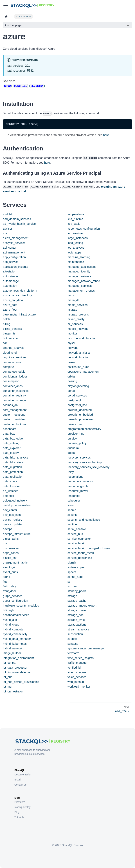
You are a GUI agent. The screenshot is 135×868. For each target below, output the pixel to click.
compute (8, 367)
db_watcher (10, 491)
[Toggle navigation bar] (6, 5)
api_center (10, 248)
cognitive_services (15, 357)
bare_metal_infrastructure (19, 314)
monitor (72, 333)
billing (7, 324)
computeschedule (14, 372)
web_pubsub (76, 682)
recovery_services (79, 458)
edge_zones (11, 553)
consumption (11, 381)
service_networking (80, 558)
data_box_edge (13, 439)
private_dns (75, 424)
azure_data (10, 305)
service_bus (75, 534)
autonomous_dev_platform (20, 291)
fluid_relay (9, 586)
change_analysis (14, 348)
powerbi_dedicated (80, 410)
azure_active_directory (17, 295)
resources (74, 496)
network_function (78, 357)
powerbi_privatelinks (81, 419)
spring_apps (75, 577)
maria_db (74, 300)
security (72, 515)
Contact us (20, 785)
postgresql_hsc (77, 405)
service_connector (79, 539)
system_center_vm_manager (86, 648)
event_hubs (10, 572)
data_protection (13, 472)
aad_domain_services (17, 219)
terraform (73, 653)
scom (71, 505)
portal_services (77, 395)
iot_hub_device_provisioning (21, 682)
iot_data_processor (15, 668)
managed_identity (79, 271)
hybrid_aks (10, 620)
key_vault (74, 224)
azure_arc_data (13, 300)
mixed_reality (76, 319)
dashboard (10, 429)
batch (6, 319)
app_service (11, 262)
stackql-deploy (22, 807)
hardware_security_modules (21, 606)
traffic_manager (77, 663)
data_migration (12, 467)
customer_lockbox (14, 424)
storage (72, 596)
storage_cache (77, 601)
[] (7, 86)
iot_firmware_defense (17, 672)
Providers (20, 802)
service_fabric (76, 543)
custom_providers (14, 419)
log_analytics (76, 248)
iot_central (10, 663)
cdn (5, 343)
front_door (9, 591)
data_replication (13, 477)
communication (13, 362)
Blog (17, 812)
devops (8, 529)
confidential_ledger (15, 377)
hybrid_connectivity (15, 634)
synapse (73, 644)
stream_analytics (78, 629)
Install (18, 780)
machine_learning (79, 257)
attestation (10, 271)
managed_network (79, 276)
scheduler (74, 501)
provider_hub (76, 434)
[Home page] (6, 17)
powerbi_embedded (80, 415)
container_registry (14, 395)
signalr (72, 563)
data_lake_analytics (16, 458)
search (72, 510)
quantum (73, 448)
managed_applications (82, 267)
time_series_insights (81, 658)
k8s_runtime (75, 219)
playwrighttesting (78, 386)
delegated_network (15, 501)
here (106, 135)
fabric (6, 577)
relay (71, 472)
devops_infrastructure (17, 534)
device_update (12, 524)
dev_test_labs (12, 515)
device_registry (13, 520)
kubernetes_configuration (84, 229)
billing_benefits (12, 329)
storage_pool (76, 615)
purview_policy (77, 443)
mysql (71, 343)
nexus (71, 362)
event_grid (10, 567)
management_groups (81, 291)
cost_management (15, 410)
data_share (10, 481)
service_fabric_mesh (81, 553)
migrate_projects (78, 314)
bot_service (10, 338)
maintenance (76, 262)
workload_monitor (79, 687)
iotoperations (76, 214)
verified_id (74, 668)
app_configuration (14, 257)
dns (5, 543)
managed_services (80, 286)
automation (10, 286)
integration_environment (18, 658)
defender (9, 496)
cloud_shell (10, 353)
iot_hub (8, 677)
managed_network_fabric (84, 281)
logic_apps (74, 252)
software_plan (76, 567)
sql (69, 582)
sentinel (72, 524)
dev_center (10, 510)
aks (5, 233)
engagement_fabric (15, 563)
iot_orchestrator (13, 691)
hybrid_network (13, 648)
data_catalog (11, 443)
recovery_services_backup (85, 462)
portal (71, 391)
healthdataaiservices (16, 615)
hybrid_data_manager (17, 639)
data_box (9, 434)
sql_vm (72, 586)
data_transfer (11, 486)
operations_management (83, 372)
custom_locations (14, 415)
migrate (72, 310)
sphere (72, 572)
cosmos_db (10, 405)
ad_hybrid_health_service (19, 224)
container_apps (13, 386)
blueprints (9, 333)
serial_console (77, 529)
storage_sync (76, 620)
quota (71, 453)
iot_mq (7, 687)
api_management (14, 252)
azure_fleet (10, 310)
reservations (75, 477)
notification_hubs (78, 367)
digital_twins (11, 539)
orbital (71, 377)
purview (72, 439)
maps (71, 295)
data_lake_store (13, 462)
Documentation (23, 775)
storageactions (77, 625)
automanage (11, 281)
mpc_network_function (82, 338)
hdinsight (9, 610)
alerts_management (16, 238)
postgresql (74, 400)
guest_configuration (15, 601)
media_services (77, 305)
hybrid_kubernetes (15, 644)
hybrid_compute (13, 629)
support (72, 639)
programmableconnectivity (84, 429)
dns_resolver (11, 548)
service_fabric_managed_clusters (89, 548)
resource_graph (78, 486)
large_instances (78, 238)
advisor (8, 229)
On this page (13, 25)
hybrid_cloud (11, 625)
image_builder (12, 653)
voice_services (77, 677)
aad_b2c (8, 214)
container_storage (14, 400)
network (73, 348)
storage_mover (77, 610)
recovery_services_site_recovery (88, 467)
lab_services (76, 233)
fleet (6, 582)
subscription (75, 634)
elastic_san (10, 558)
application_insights (15, 267)
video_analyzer (77, 672)
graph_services (13, 596)
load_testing (75, 243)
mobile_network (78, 329)
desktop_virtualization (17, 505)
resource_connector (80, 481)
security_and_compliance (84, 520)
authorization (11, 276)
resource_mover (78, 491)
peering (72, 381)
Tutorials (19, 817)
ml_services (75, 324)
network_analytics (79, 353)
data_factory (11, 453)
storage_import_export (82, 606)
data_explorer (12, 448)
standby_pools (77, 591)
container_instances (16, 391)
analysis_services (14, 243)
